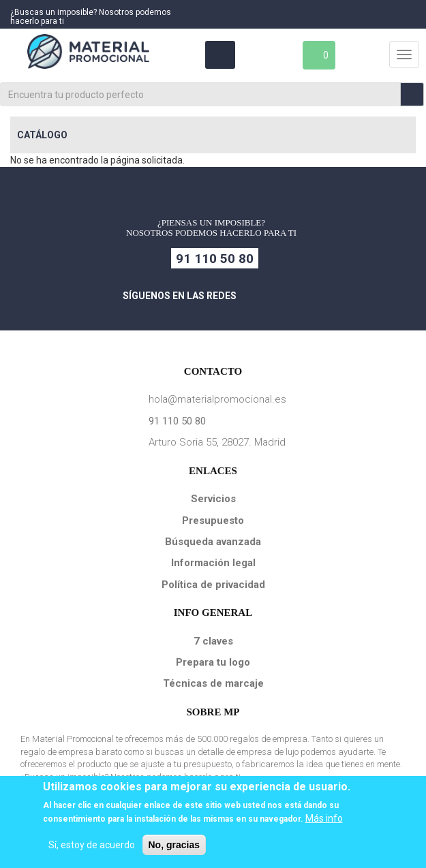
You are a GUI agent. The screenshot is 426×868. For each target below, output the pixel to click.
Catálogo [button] (42, 135)
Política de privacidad (213, 585)
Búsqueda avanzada (213, 542)
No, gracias (174, 845)
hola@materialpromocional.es (217, 399)
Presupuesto (213, 521)
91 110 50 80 (215, 259)
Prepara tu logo (213, 662)
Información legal (213, 563)
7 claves (213, 641)
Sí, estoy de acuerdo (92, 845)
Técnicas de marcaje (213, 683)
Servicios (213, 499)
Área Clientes (219, 55)
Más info (324, 818)
